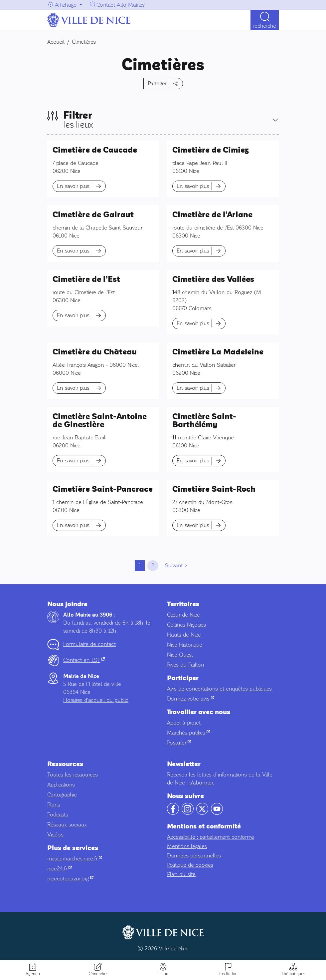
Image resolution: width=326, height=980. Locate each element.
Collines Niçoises (186, 625)
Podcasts (58, 815)
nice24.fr (60, 869)
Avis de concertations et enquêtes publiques (219, 689)
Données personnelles (194, 856)
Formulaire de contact (89, 644)
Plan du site (181, 874)
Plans (54, 805)
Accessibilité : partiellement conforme (211, 837)
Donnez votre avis (191, 699)
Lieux (163, 974)
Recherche (265, 26)
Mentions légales (187, 846)
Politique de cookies (190, 865)
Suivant (174, 565)
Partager (157, 83)
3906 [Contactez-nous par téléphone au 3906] (106, 615)
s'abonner (201, 783)
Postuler (179, 743)
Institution (228, 974)
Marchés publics (188, 733)
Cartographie (62, 795)
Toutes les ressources (73, 775)
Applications (61, 785)
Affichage (66, 5)
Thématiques (293, 974)
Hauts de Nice (184, 635)
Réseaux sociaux (67, 825)
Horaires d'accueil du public (96, 700)
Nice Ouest (180, 655)
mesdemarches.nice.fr (75, 859)
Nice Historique (185, 645)
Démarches (98, 974)
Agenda (33, 974)
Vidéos (55, 835)
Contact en (84, 660)
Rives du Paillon (186, 665)
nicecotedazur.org (70, 879)
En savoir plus (73, 186)
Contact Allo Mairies (121, 5)
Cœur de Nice (183, 615)
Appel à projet (184, 723)
